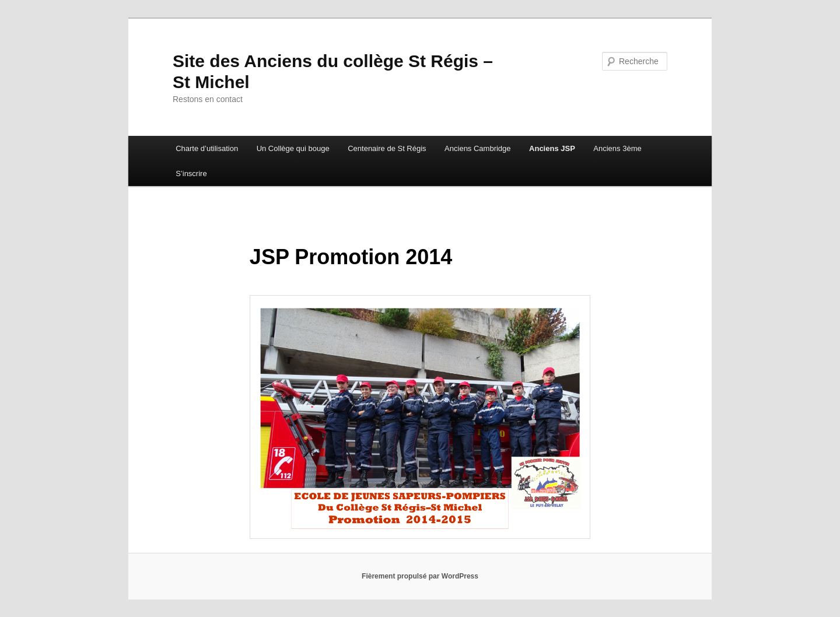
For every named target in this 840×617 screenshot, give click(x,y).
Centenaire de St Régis (387, 148)
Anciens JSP (552, 148)
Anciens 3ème (617, 148)
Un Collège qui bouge (293, 148)
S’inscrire (191, 173)
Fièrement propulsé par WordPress (420, 576)
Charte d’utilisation (207, 148)
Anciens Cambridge (477, 148)
